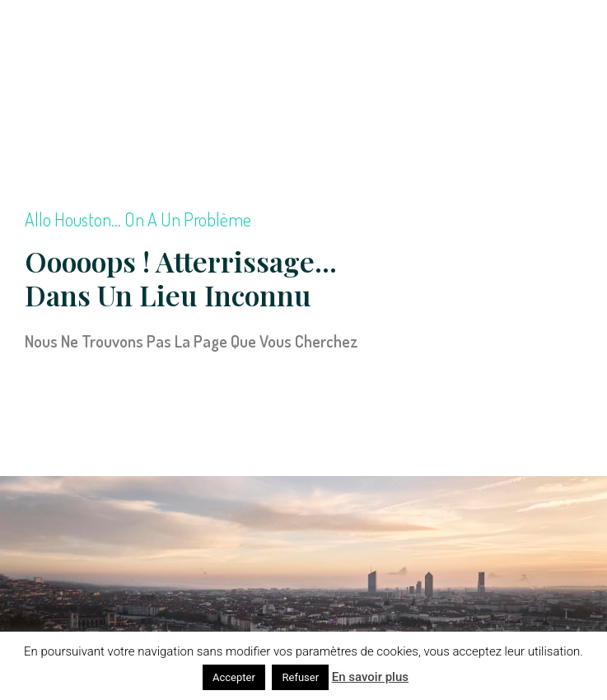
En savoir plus (370, 677)
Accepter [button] (234, 677)
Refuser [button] (300, 677)
